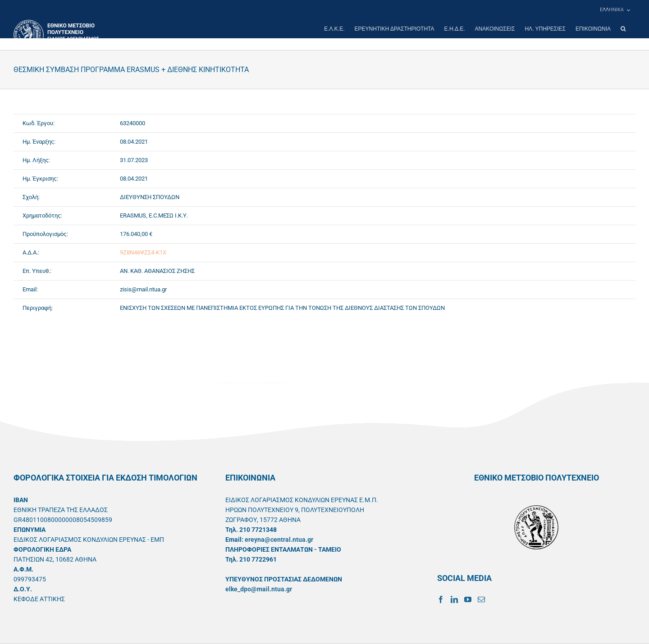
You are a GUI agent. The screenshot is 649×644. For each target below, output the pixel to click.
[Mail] (481, 599)
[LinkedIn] (454, 599)
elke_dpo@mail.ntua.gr (259, 589)
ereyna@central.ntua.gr (279, 540)
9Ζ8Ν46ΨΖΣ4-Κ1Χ (143, 252)
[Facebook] (441, 599)
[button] (623, 29)
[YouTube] (468, 599)
